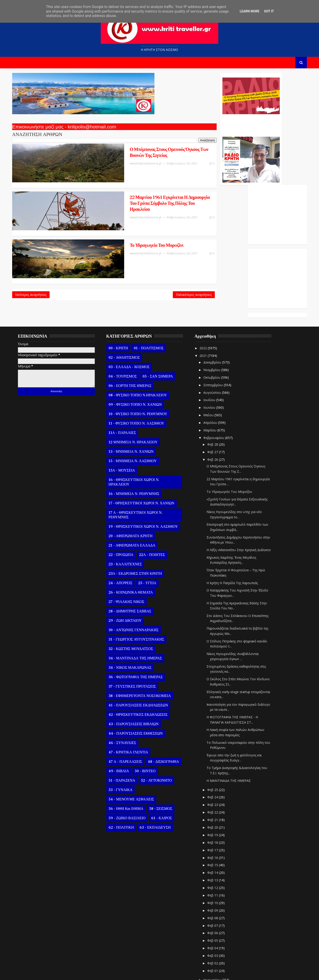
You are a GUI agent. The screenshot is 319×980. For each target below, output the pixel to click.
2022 (208, 307)
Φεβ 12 (217, 847)
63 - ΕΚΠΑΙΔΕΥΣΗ (159, 786)
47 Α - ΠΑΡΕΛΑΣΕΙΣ (129, 720)
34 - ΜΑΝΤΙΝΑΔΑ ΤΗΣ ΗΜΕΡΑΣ (139, 617)
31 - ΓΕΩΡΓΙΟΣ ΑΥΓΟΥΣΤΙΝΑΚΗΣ (140, 598)
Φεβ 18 (217, 801)
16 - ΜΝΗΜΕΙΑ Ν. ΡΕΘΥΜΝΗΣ (138, 453)
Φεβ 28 (217, 403)
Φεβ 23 (217, 764)
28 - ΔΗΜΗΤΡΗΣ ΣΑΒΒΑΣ (134, 570)
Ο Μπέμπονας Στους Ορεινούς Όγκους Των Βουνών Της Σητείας (108, 154)
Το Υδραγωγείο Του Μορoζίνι (96, 224)
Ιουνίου (214, 366)
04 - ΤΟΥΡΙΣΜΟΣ (127, 335)
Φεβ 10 (217, 862)
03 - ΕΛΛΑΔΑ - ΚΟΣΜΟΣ (133, 326)
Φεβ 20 (217, 786)
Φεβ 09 (217, 869)
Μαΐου (213, 374)
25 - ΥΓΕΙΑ (151, 542)
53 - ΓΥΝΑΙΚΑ (124, 749)
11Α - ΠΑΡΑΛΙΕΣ (126, 391)
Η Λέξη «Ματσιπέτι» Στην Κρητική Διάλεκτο (243, 509)
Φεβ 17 (217, 809)
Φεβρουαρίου (218, 397)
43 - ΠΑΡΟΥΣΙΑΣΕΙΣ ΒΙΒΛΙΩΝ (137, 683)
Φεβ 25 (217, 748)
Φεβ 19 (217, 794)
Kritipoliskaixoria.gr (127, 973)
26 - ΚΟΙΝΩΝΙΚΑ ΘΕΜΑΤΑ (135, 551)
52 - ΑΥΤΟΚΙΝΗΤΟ (160, 739)
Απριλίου (215, 382)
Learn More (249, 11)
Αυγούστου (217, 351)
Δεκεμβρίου (217, 321)
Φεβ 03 (217, 915)
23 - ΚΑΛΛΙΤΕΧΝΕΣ (129, 523)
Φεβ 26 (217, 418)
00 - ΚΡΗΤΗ (122, 307)
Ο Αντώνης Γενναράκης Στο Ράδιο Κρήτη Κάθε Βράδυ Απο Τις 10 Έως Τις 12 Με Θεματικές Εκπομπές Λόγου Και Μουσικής (192, 126)
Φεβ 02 (217, 922)
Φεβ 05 (217, 899)
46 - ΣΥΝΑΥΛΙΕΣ (126, 702)
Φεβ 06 (217, 892)
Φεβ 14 (217, 831)
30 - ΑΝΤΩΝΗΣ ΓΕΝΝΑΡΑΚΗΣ (137, 589)
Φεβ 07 (217, 884)
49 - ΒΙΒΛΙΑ (123, 730)
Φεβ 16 (217, 816)
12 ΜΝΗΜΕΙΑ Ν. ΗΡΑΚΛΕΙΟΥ (137, 401)
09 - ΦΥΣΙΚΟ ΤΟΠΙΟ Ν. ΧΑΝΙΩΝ (139, 363)
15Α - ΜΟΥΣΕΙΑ (126, 429)
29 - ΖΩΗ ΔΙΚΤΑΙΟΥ (129, 579)
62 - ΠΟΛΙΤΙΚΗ (125, 786)
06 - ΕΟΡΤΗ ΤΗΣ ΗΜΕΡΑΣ (134, 344)
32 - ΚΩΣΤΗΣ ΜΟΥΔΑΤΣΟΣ (135, 608)
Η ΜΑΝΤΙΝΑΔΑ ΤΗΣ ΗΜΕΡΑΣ (233, 739)
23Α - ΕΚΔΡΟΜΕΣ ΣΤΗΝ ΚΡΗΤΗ (139, 532)
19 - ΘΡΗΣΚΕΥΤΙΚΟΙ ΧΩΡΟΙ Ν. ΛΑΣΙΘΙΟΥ (147, 485)
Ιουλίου (214, 359)
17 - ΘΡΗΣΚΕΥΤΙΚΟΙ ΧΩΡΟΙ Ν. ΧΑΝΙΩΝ (145, 462)
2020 (208, 948)
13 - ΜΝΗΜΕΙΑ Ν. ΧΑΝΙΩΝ (135, 410)
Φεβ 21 (217, 779)
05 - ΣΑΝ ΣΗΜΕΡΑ (162, 335)
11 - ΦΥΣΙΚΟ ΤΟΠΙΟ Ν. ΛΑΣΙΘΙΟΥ (140, 382)
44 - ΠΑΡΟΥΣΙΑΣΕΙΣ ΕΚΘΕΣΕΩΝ (140, 692)
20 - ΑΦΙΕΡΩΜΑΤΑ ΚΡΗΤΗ (134, 495)
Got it (269, 11)
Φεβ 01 (217, 930)
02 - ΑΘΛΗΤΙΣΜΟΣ (128, 316)
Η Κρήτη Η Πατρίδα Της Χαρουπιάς (236, 542)
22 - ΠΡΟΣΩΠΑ (125, 514)
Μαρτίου (214, 389)
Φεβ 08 (217, 877)
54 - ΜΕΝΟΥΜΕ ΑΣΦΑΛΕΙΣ (135, 758)
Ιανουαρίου (216, 939)
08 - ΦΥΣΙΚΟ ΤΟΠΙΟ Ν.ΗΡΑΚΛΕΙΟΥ (142, 354)
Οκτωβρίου (216, 336)
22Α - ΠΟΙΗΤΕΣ (156, 514)
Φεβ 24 (217, 756)
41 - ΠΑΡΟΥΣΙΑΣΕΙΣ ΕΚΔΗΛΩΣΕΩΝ (142, 664)
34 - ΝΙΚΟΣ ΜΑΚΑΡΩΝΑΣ (134, 626)
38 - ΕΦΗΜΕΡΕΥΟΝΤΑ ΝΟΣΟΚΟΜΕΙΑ (144, 655)
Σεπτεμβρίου (217, 344)
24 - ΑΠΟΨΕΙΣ (124, 542)
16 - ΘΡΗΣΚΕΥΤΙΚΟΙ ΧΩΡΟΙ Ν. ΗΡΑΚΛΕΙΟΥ (138, 441)
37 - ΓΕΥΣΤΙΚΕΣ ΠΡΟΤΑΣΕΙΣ (136, 645)
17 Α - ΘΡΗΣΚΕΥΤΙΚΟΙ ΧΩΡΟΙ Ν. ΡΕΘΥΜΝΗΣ (139, 474)
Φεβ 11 (217, 854)
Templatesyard (69, 973)
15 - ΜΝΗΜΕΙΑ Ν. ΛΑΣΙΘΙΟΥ (137, 420)
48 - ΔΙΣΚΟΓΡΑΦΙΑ (167, 720)
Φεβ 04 (217, 907)
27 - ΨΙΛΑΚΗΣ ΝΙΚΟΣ (130, 561)
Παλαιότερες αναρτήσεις (136, 266)
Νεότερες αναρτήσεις (35, 266)
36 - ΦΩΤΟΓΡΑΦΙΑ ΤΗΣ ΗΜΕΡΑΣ (140, 636)
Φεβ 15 (217, 824)
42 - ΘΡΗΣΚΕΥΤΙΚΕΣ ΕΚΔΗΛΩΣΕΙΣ (142, 673)
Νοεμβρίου (216, 329)
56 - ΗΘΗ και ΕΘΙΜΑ (130, 767)
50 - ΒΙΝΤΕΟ (149, 730)
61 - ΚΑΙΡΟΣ (165, 777)
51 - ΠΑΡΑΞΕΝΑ (126, 739)
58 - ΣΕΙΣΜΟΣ (165, 767)
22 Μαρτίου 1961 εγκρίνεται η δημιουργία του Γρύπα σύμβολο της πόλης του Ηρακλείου (112, 190)
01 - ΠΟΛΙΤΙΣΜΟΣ (153, 307)
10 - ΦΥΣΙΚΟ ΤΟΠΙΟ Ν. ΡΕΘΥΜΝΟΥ (142, 373)
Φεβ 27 (217, 411)
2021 (208, 314)
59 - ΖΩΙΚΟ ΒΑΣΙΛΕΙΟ (131, 777)
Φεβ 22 (217, 771)
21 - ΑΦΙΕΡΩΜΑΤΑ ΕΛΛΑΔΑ (136, 504)
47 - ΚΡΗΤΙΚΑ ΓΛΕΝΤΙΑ (132, 711)
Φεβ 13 (217, 839)
